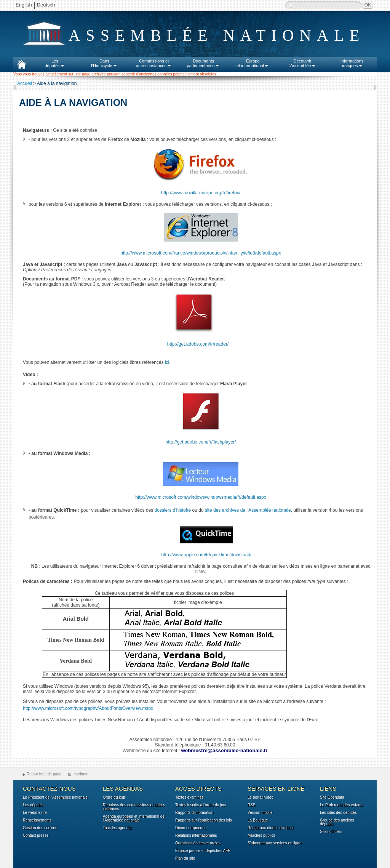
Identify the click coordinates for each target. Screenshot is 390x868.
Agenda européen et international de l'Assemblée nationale (134, 818)
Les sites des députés (338, 813)
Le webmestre (35, 813)
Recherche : (292, 6)
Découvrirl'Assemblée (303, 63)
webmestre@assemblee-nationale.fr (224, 750)
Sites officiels (331, 832)
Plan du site (185, 858)
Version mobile (260, 813)
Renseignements (37, 820)
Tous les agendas (118, 828)
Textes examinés (189, 798)
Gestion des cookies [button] (40, 828)
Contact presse (36, 836)
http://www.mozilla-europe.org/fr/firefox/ (201, 193)
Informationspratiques (352, 63)
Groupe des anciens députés (337, 822)
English (24, 5)
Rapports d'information (194, 813)
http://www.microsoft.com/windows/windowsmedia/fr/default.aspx (201, 497)
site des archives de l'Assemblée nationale (248, 510)
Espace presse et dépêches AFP (203, 851)
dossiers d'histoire (173, 510)
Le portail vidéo (261, 798)
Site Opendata (332, 798)
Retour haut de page (44, 774)
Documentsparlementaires (204, 63)
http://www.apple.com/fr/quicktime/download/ (207, 555)
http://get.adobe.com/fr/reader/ (198, 344)
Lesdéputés (55, 63)
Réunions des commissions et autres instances (134, 807)
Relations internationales (196, 836)
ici (167, 362)
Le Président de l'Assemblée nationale (55, 798)
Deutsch (46, 5)
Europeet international (253, 63)
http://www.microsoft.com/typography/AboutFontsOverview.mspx (88, 708)
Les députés (33, 805)
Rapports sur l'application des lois (204, 820)
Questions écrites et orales (198, 843)
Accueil (25, 83)
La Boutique (258, 820)
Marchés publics (261, 836)
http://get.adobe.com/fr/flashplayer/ (201, 442)
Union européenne (191, 828)
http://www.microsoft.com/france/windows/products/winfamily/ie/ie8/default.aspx (201, 253)
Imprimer (80, 774)
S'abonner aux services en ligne (274, 843)
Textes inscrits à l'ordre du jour (201, 805)
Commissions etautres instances (154, 63)
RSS (252, 805)
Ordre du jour (114, 798)
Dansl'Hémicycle (104, 63)
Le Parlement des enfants (342, 805)
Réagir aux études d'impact (271, 828)
